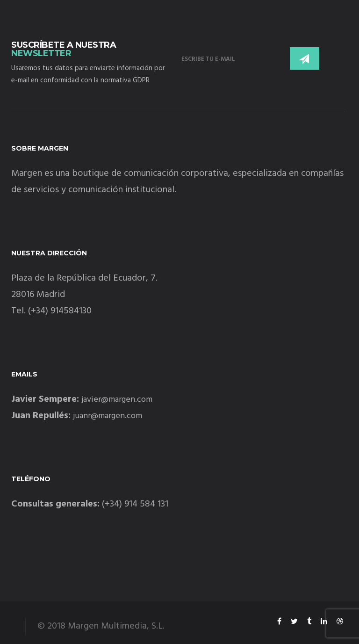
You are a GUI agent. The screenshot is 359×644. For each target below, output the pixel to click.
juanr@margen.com (108, 416)
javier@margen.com (117, 400)
